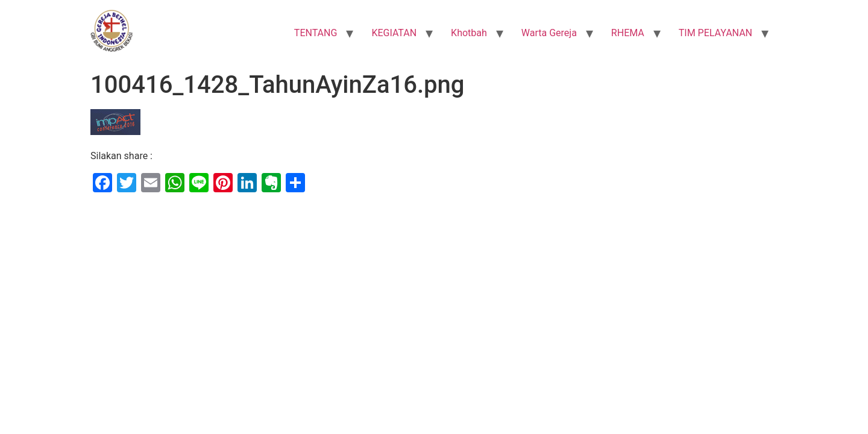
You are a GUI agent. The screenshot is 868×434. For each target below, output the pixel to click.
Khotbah (469, 33)
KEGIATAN (394, 33)
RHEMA (628, 33)
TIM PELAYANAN (715, 33)
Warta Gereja (549, 33)
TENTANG (316, 33)
